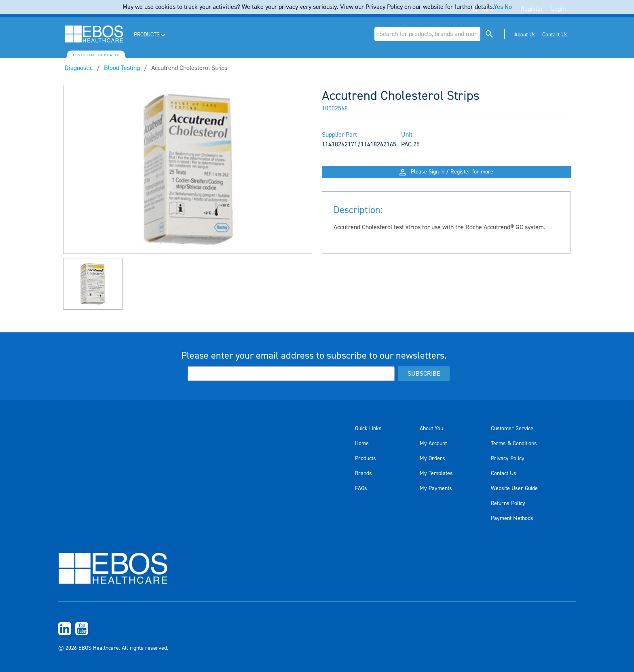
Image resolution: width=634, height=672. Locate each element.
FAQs (361, 488)
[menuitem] (150, 35)
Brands (363, 473)
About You (431, 429)
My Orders (432, 459)
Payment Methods (512, 518)
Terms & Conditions (514, 444)
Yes (498, 7)
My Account (433, 444)
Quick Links (368, 429)
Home (362, 444)
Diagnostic (79, 68)
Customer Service (512, 429)
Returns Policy (508, 503)
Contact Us (504, 473)
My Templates (436, 473)
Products (366, 459)
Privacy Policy (508, 459)
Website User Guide (514, 488)
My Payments (436, 488)
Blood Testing (122, 68)
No (508, 7)
